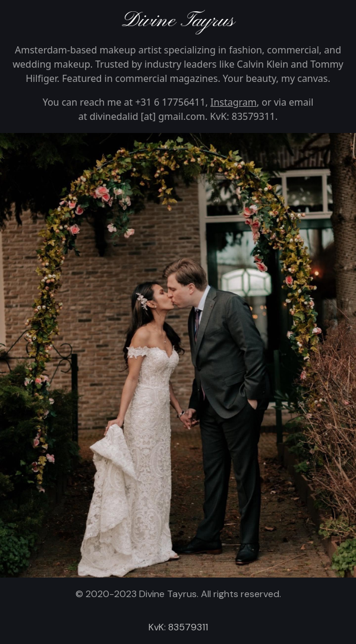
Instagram (234, 102)
